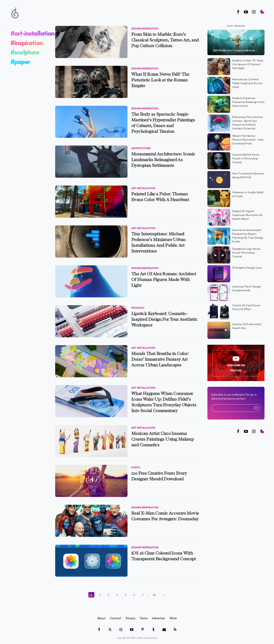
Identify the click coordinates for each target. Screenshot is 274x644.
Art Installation (143, 186)
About (101, 616)
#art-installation (33, 31)
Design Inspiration (145, 26)
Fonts (136, 465)
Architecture (141, 146)
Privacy (131, 616)
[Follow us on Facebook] (238, 12)
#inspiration (27, 40)
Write (173, 616)
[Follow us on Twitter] (246, 429)
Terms (144, 616)
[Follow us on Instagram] (254, 12)
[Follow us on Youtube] (246, 12)
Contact (116, 616)
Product (138, 306)
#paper (20, 59)
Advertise (159, 616)
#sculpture (25, 50)
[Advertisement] (236, 495)
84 (154, 593)
